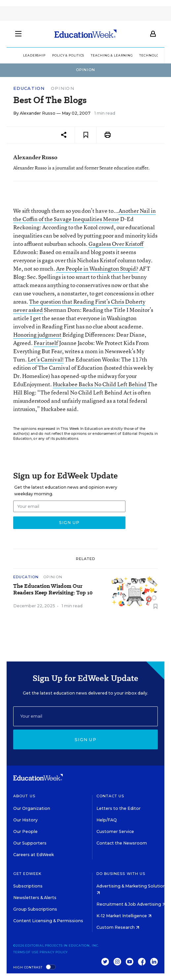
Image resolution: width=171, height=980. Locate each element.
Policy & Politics (68, 55)
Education (29, 88)
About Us (24, 796)
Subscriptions (28, 886)
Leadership (34, 55)
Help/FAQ (107, 820)
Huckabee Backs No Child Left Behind (100, 384)
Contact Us (110, 796)
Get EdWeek (27, 874)
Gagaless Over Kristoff (116, 244)
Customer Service (115, 831)
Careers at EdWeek (34, 855)
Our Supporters (30, 843)
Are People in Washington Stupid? (97, 268)
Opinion (63, 88)
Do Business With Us (121, 874)
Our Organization (32, 808)
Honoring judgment (37, 335)
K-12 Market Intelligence (124, 916)
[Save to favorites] (86, 135)
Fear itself (46, 343)
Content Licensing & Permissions (48, 921)
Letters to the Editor (119, 808)
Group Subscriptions (35, 909)
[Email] (85, 716)
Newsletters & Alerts (35, 898)
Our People (25, 831)
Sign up (85, 739)
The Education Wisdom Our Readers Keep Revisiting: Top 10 (53, 589)
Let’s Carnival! (46, 359)
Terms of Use (26, 952)
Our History (25, 820)
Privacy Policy (54, 952)
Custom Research (118, 927)
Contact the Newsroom (122, 843)
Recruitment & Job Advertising (131, 904)
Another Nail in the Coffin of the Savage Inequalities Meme (85, 215)
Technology (151, 55)
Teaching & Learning (112, 55)
